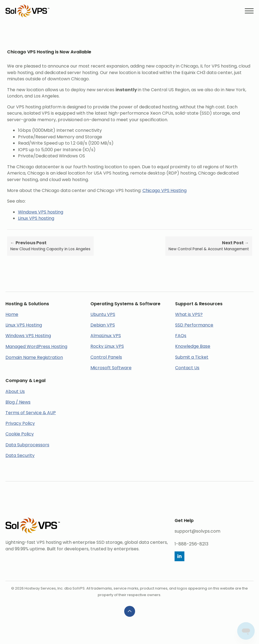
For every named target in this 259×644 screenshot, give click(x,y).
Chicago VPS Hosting (164, 190)
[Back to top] (130, 611)
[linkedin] (179, 556)
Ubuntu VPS (103, 314)
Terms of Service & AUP (31, 413)
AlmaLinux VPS (106, 336)
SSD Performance (194, 325)
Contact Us (187, 368)
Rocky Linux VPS (107, 346)
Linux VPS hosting (36, 218)
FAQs (181, 336)
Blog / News (18, 402)
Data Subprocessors (27, 445)
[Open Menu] (249, 11)
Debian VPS (103, 325)
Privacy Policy (20, 423)
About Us (15, 391)
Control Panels (106, 357)
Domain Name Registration (34, 357)
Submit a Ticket (192, 357)
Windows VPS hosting (41, 212)
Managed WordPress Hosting (36, 347)
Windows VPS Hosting (28, 336)
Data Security (20, 455)
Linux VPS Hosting (24, 325)
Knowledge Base (193, 346)
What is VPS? (189, 314)
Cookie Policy (20, 434)
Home (12, 314)
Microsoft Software (111, 368)
